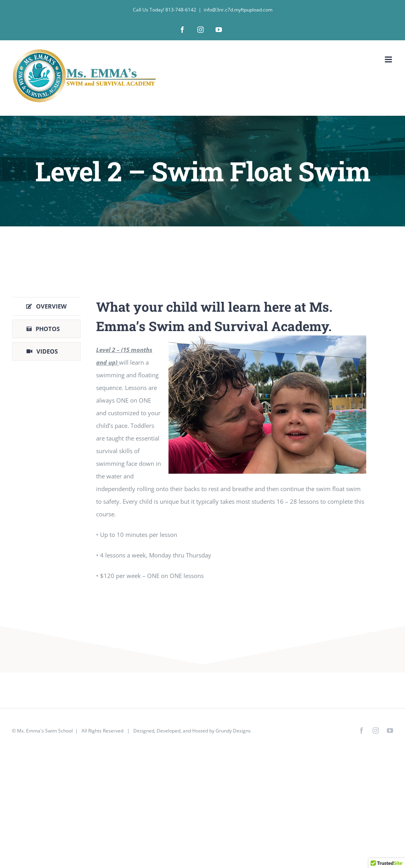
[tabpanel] (231, 443)
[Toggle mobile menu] (389, 59)
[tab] (46, 306)
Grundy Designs (233, 731)
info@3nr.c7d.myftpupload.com (238, 10)
